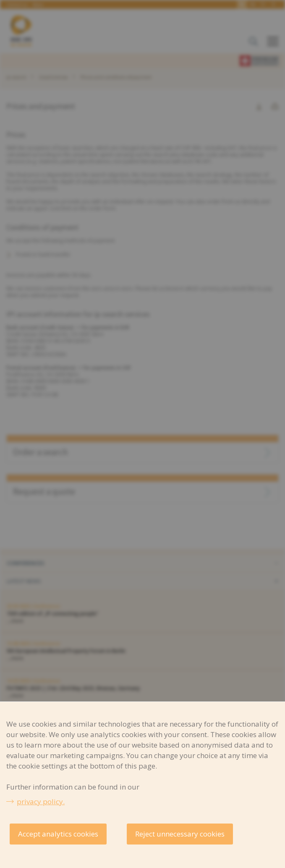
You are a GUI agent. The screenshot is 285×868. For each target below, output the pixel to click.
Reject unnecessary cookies (180, 834)
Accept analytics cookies (58, 834)
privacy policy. (41, 802)
